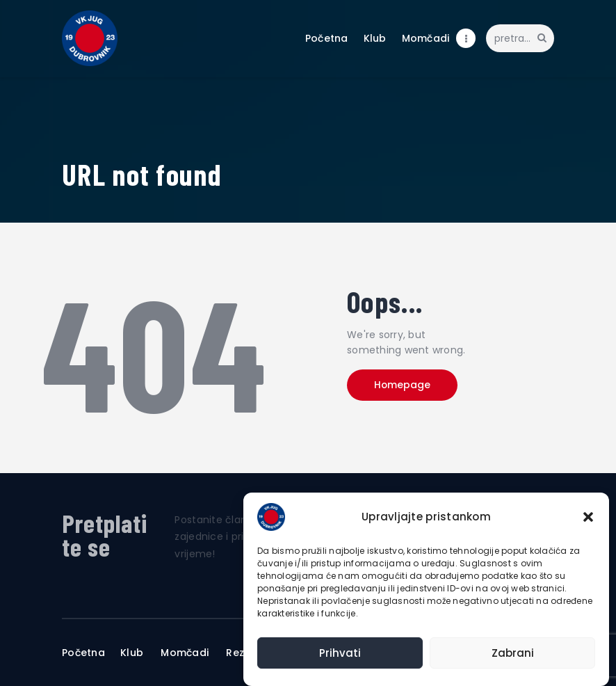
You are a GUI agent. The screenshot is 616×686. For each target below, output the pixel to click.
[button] (588, 517)
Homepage (405, 385)
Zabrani (513, 653)
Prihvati (340, 653)
